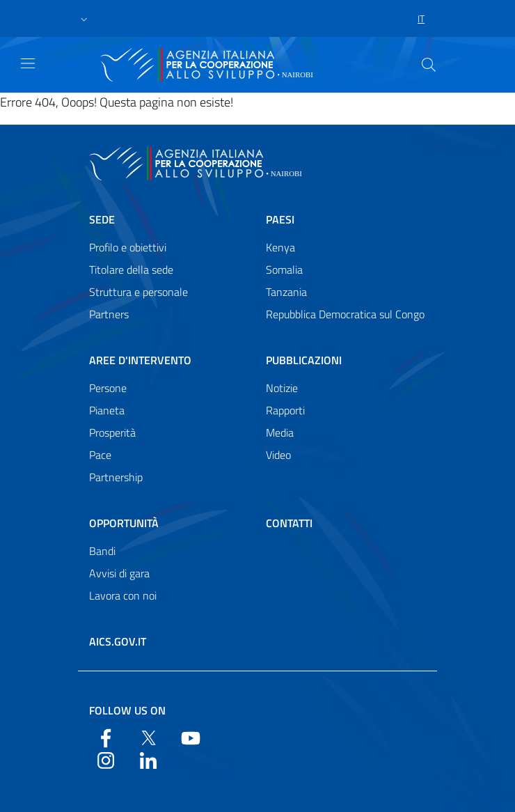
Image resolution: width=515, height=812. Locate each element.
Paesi (280, 219)
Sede (102, 219)
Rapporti (285, 410)
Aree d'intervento (140, 360)
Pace (100, 455)
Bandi (102, 551)
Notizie (282, 388)
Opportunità (124, 523)
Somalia (284, 270)
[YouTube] (191, 737)
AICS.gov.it (118, 641)
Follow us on (127, 710)
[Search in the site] (429, 65)
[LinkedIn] (148, 759)
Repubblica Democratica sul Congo (345, 314)
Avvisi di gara (119, 573)
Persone (108, 388)
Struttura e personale (138, 292)
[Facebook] (106, 737)
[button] (84, 19)
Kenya (280, 247)
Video (278, 455)
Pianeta (107, 410)
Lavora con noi (123, 595)
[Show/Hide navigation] (28, 63)
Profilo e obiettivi (128, 247)
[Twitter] (148, 737)
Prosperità (112, 432)
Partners (109, 314)
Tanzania (286, 292)
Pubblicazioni (304, 360)
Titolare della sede (131, 270)
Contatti (289, 523)
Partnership (116, 477)
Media (280, 432)
